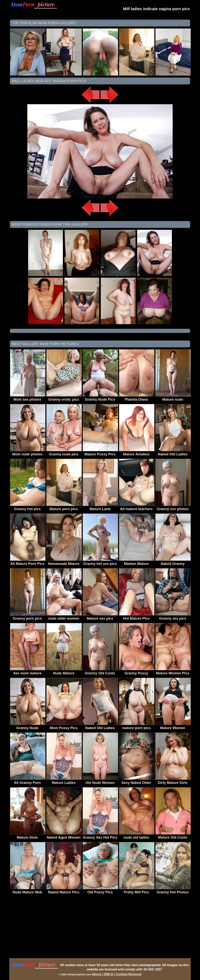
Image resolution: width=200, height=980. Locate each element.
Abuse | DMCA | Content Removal (117, 974)
